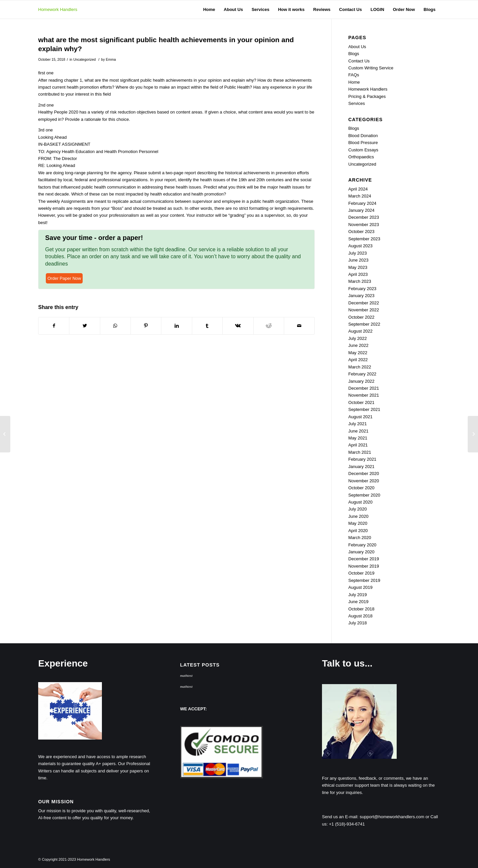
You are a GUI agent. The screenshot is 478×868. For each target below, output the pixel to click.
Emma (111, 59)
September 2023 (364, 239)
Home (354, 82)
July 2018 (358, 623)
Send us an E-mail (340, 817)
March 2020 (360, 538)
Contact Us (359, 61)
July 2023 (358, 253)
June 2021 (358, 431)
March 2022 (360, 367)
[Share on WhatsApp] (115, 326)
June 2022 (358, 345)
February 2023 (362, 289)
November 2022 (364, 310)
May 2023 (358, 267)
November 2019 (364, 566)
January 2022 (361, 381)
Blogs (354, 54)
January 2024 (361, 210)
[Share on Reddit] (269, 326)
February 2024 (362, 203)
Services (357, 103)
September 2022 (364, 324)
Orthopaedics (361, 157)
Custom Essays (363, 150)
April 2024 (358, 189)
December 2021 (364, 388)
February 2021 (362, 459)
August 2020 (360, 502)
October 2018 (361, 609)
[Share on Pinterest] (146, 326)
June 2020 (358, 516)
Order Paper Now (64, 278)
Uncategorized (85, 59)
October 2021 (361, 402)
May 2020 (358, 523)
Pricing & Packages (367, 96)
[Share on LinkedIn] (176, 326)
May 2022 (358, 353)
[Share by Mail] (299, 326)
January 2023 (361, 296)
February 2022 (362, 374)
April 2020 (358, 531)
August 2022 (360, 331)
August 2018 (360, 616)
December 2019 (364, 559)
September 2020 (364, 495)
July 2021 (358, 424)
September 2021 (364, 409)
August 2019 (360, 587)
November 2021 (364, 395)
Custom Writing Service (371, 68)
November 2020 (364, 481)
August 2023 (360, 246)
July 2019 (358, 595)
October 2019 (361, 573)
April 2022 (358, 360)
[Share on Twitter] (84, 326)
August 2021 (360, 417)
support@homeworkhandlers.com (392, 817)
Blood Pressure (363, 143)
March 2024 (360, 196)
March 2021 (360, 452)
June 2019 (358, 602)
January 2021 (361, 467)
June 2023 (358, 260)
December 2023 (364, 217)
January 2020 (361, 552)
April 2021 (358, 445)
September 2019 (364, 580)
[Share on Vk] (238, 326)
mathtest (186, 675)
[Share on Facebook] (54, 326)
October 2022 (361, 317)
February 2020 (362, 545)
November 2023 (364, 225)
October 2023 (361, 232)
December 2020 (364, 473)
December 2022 (364, 303)
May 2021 (358, 438)
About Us (357, 47)
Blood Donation (363, 136)
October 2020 (361, 488)
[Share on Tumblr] (207, 326)
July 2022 (358, 338)
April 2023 (358, 274)
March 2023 (360, 281)
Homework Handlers (58, 9)
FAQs (354, 75)
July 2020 (358, 509)
